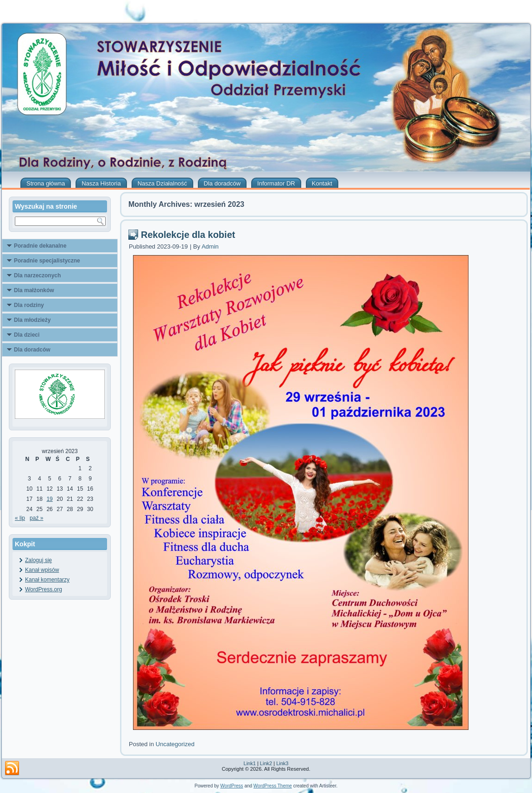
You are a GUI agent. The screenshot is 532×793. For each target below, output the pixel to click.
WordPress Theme (273, 786)
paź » (36, 518)
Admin (210, 246)
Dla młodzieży (32, 320)
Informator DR (276, 183)
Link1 (250, 763)
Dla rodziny (29, 305)
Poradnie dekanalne (40, 246)
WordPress (231, 786)
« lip (20, 518)
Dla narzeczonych (37, 275)
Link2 (266, 763)
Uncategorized (175, 744)
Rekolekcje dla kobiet (188, 235)
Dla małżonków (34, 290)
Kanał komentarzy (47, 580)
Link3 (282, 763)
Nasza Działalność (162, 183)
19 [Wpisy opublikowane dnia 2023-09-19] (49, 499)
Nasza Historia (101, 183)
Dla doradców (222, 183)
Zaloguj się (38, 560)
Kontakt (322, 183)
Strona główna (46, 183)
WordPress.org (44, 589)
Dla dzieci (27, 335)
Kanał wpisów (42, 570)
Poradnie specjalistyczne (47, 261)
